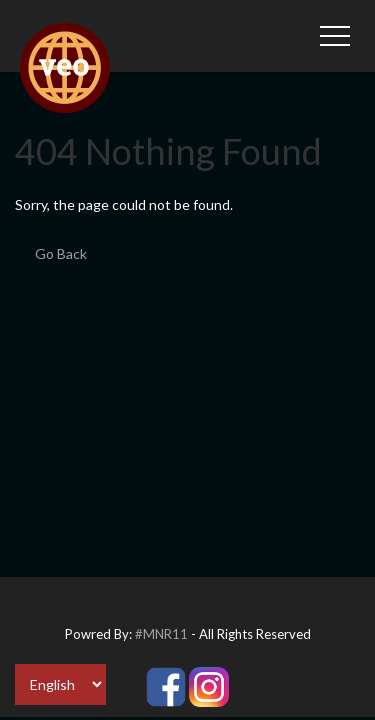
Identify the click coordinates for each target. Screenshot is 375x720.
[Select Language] (60, 684)
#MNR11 (161, 634)
